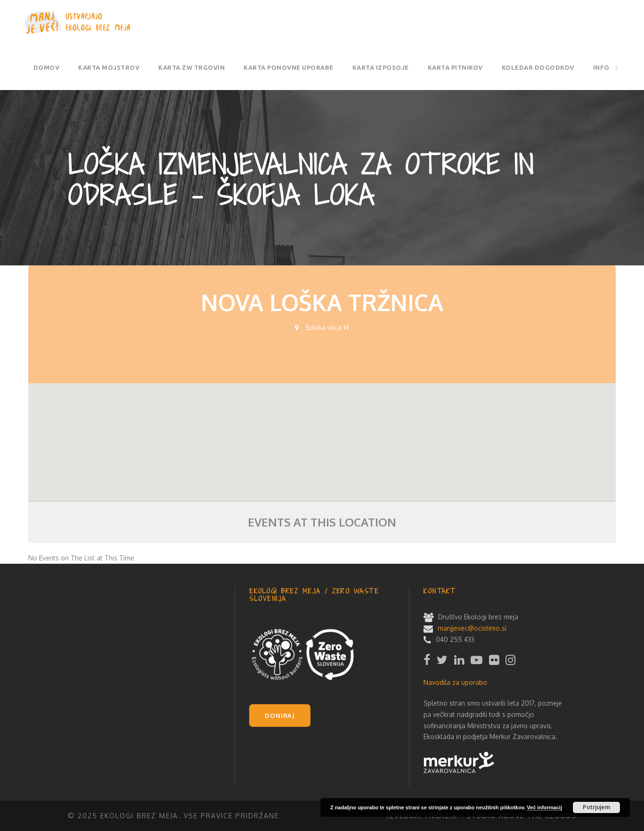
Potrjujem (596, 807)
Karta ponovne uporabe (289, 67)
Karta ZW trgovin (192, 67)
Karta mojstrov (109, 67)
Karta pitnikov (455, 67)
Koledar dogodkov (538, 67)
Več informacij (544, 807)
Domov (47, 67)
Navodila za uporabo (455, 682)
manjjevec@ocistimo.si (472, 628)
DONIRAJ (280, 716)
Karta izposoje (381, 67)
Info (601, 67)
